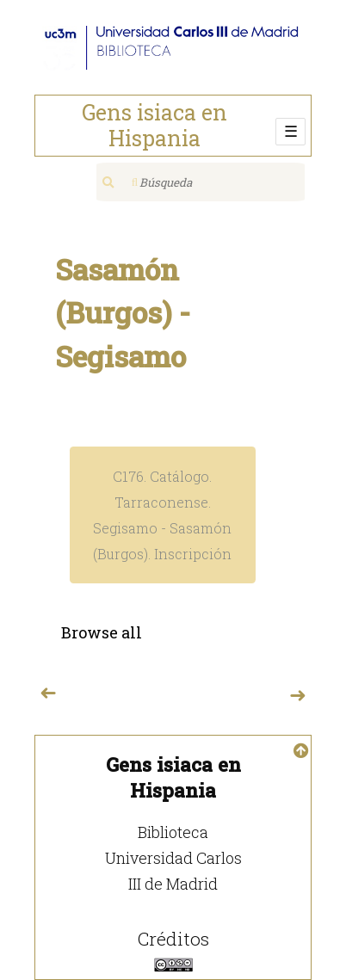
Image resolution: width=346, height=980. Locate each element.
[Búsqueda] (201, 182)
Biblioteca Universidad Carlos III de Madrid (173, 858)
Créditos (173, 939)
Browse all (102, 632)
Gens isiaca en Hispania (154, 125)
